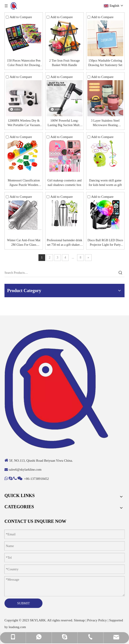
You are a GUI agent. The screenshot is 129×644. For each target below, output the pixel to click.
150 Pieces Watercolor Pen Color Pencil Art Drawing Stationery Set (24, 63)
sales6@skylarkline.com (25, 470)
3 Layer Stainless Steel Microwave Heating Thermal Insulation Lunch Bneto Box (105, 123)
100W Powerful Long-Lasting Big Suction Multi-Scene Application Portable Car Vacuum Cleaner (64, 123)
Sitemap (79, 620)
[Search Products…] (60, 273)
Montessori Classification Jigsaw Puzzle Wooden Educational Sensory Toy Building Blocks (24, 183)
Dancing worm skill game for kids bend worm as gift (105, 183)
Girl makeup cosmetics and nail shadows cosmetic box (64, 183)
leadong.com (17, 627)
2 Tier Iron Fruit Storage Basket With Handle (64, 63)
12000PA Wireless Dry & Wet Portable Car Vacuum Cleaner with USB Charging (24, 123)
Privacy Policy (97, 620)
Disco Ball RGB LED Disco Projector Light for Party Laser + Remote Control (105, 243)
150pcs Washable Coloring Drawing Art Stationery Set (105, 63)
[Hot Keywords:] (121, 273)
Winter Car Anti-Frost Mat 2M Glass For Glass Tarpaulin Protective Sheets (24, 243)
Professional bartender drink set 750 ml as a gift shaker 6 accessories (64, 243)
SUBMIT (24, 603)
